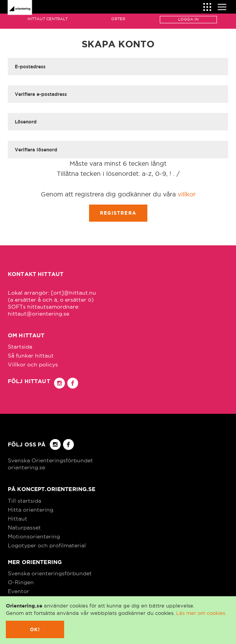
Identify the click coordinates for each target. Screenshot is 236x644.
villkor (187, 194)
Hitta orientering (31, 510)
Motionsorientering (34, 536)
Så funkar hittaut (31, 356)
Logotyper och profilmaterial (47, 545)
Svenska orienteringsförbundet (50, 573)
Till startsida (24, 501)
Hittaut (17, 519)
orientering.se (26, 467)
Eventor (18, 591)
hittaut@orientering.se (38, 314)
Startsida (20, 347)
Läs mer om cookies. (201, 613)
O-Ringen (21, 582)
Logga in (188, 19)
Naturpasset (24, 528)
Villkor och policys (33, 365)
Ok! (35, 629)
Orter (118, 19)
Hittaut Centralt (48, 19)
